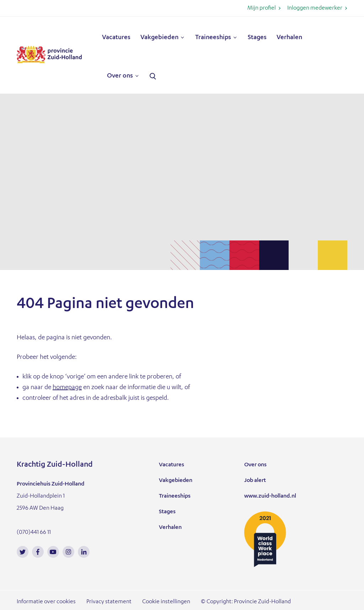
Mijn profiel (262, 9)
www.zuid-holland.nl (270, 497)
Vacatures (116, 38)
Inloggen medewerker (315, 9)
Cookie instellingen (166, 602)
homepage (67, 388)
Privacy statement (109, 602)
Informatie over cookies (46, 602)
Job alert (255, 481)
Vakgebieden (159, 38)
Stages (257, 38)
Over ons (120, 76)
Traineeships (213, 38)
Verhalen (289, 38)
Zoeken (153, 76)
